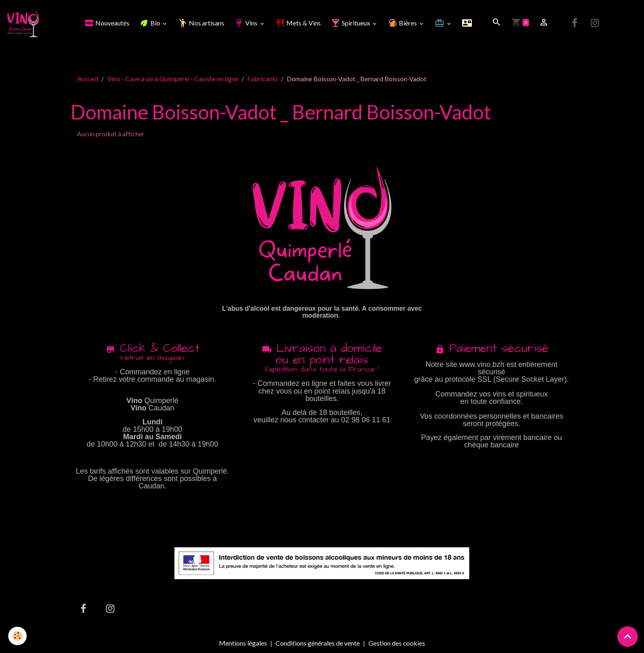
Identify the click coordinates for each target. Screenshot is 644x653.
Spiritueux (351, 23)
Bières (403, 23)
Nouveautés (107, 23)
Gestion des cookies (397, 643)
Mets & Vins (298, 23)
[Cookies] (17, 636)
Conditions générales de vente (318, 643)
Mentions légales (243, 643)
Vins (246, 23)
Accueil (88, 79)
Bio (150, 23)
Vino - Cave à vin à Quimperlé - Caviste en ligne (173, 79)
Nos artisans (201, 23)
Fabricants (262, 79)
